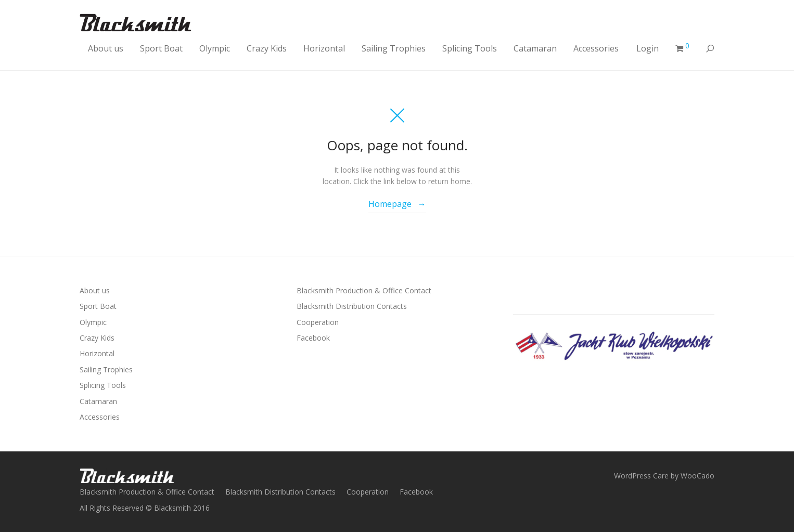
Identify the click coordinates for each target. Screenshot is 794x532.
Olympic (215, 48)
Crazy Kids (267, 48)
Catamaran (535, 48)
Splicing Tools (470, 48)
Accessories (596, 48)
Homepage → (397, 204)
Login (648, 48)
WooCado (697, 476)
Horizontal (324, 48)
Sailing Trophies (394, 48)
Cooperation (318, 322)
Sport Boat (161, 48)
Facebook (313, 338)
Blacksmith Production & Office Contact (364, 290)
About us (106, 48)
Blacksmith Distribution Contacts (352, 306)
